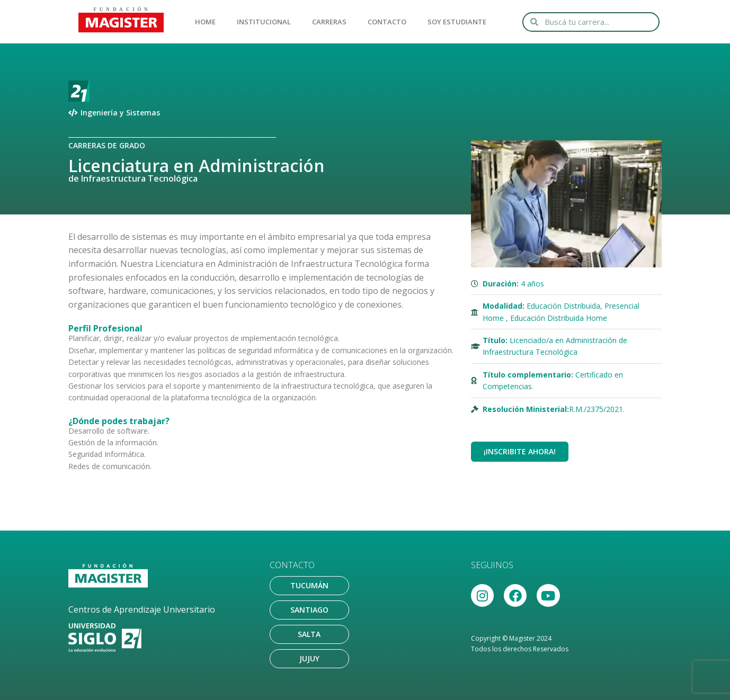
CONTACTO (387, 22)
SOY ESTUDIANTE (457, 22)
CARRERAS (329, 22)
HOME (205, 22)
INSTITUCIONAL (264, 22)
